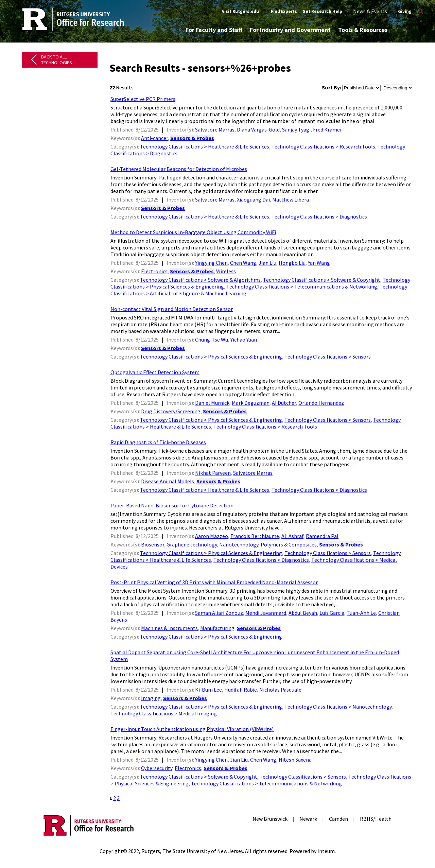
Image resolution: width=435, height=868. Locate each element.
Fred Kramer (327, 129)
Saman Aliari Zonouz (219, 613)
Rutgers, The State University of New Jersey (192, 851)
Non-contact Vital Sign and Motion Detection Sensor (172, 309)
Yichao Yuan (244, 340)
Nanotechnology (239, 544)
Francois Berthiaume (255, 536)
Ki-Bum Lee (208, 690)
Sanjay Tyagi (296, 129)
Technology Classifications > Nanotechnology (338, 707)
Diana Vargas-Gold (258, 129)
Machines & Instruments (169, 628)
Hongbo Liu (292, 263)
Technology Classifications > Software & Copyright (322, 280)
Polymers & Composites (289, 544)
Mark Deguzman (251, 403)
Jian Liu (267, 263)
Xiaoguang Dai (253, 199)
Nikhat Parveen (213, 473)
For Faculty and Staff (214, 30)
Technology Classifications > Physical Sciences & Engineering (211, 357)
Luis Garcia (332, 613)
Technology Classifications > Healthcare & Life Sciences (205, 146)
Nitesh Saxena (295, 760)
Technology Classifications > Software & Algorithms (200, 280)
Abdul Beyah (303, 613)
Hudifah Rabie (241, 690)
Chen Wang (243, 263)
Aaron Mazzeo (212, 536)
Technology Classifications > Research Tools (323, 146)
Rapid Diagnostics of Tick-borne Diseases (158, 442)
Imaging (151, 698)
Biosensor (153, 544)
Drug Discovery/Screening (171, 411)
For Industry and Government (290, 30)
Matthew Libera (291, 199)
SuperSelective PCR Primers (143, 99)
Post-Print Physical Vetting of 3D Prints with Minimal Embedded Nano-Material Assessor (214, 582)
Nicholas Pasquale (280, 690)
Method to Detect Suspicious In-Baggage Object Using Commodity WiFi (193, 232)
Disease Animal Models (168, 481)
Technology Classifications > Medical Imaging (164, 713)
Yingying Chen (211, 263)
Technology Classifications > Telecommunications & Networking (302, 287)
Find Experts (284, 11)
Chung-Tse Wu (212, 340)
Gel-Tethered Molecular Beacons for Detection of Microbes (179, 169)
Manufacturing (217, 628)
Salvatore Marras (215, 129)
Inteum (326, 851)
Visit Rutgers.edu (240, 11)
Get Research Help (322, 11)
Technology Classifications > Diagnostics (319, 216)
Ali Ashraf (292, 536)
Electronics (154, 271)
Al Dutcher (284, 403)
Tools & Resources (363, 30)
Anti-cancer (154, 138)
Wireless (226, 271)
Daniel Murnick (212, 403)
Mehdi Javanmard (266, 613)
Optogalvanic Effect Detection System (155, 372)
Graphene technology (192, 544)
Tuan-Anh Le (361, 613)
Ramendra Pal (322, 536)
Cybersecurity (157, 768)
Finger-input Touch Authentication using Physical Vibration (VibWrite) (192, 729)
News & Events (370, 11)
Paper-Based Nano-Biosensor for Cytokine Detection (172, 505)
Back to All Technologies (57, 60)
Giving (405, 11)
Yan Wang (319, 263)
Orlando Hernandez (321, 403)
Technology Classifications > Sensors (328, 357)
